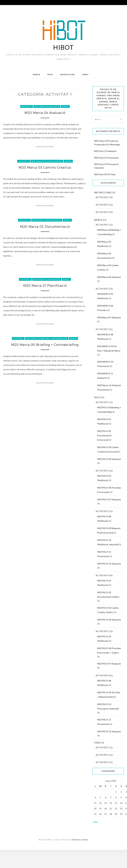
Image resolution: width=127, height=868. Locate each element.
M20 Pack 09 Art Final (105, 174)
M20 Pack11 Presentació (106, 158)
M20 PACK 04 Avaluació (109, 459)
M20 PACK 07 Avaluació (109, 499)
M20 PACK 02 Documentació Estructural (104, 435)
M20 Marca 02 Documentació (47, 220)
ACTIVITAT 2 (103, 205)
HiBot (63, 47)
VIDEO (85, 74)
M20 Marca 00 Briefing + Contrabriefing (47, 338)
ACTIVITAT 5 (103, 631)
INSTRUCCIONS (67, 74)
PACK (50, 74)
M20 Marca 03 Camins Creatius (47, 161)
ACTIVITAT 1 (27, 106)
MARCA (36, 74)
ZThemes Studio (80, 840)
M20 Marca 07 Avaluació (109, 317)
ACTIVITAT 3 (103, 212)
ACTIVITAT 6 (103, 675)
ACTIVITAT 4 (103, 575)
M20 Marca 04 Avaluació (47, 106)
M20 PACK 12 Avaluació (109, 564)
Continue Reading (45, 147)
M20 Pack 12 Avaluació (105, 151)
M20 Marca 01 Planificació (47, 279)
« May (95, 822)
